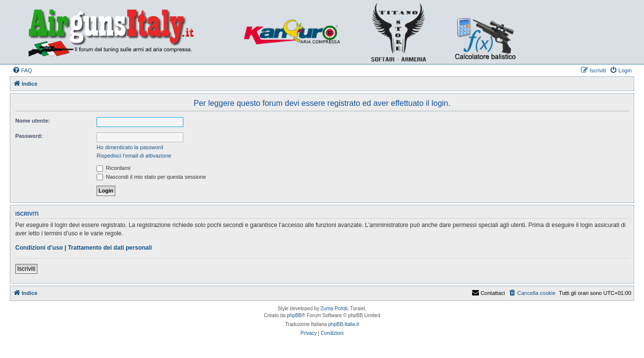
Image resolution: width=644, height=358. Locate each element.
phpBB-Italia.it (343, 324)
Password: (29, 136)
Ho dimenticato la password (130, 147)
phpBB (294, 315)
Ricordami (114, 168)
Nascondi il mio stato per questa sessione (151, 177)
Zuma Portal (334, 309)
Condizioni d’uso (39, 248)
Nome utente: (33, 121)
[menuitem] (22, 70)
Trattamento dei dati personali (110, 248)
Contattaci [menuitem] (488, 293)
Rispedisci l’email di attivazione (134, 156)
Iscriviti (26, 269)
